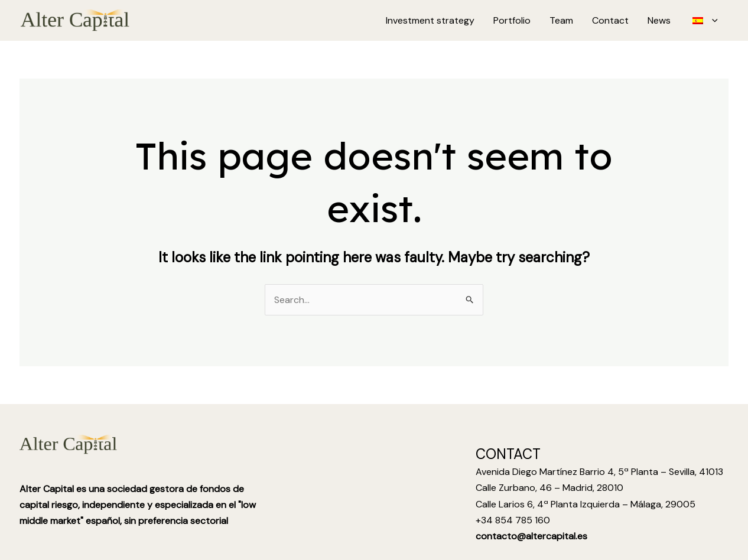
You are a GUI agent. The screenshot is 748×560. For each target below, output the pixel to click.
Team (561, 20)
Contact (610, 20)
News (659, 20)
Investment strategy (430, 20)
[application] (712, 21)
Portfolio (512, 20)
